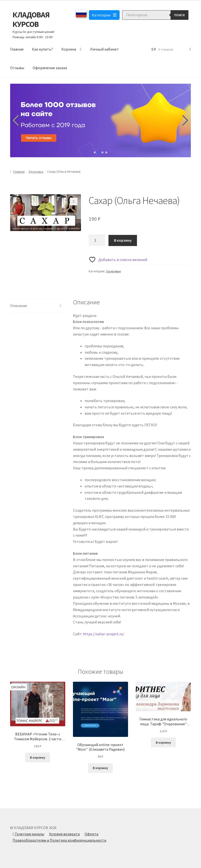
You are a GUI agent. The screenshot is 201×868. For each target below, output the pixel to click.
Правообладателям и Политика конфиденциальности (59, 840)
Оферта (91, 834)
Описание (19, 306)
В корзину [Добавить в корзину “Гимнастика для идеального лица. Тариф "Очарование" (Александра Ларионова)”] (163, 742)
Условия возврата (64, 834)
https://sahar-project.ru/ (104, 634)
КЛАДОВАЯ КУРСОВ (31, 19)
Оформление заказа (50, 68)
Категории (104, 15)
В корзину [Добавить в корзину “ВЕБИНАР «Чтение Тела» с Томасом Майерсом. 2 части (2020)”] (38, 757)
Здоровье (36, 172)
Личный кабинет (104, 49)
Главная (17, 49)
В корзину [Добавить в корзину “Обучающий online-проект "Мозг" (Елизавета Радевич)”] (100, 768)
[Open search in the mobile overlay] (155, 15)
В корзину (123, 240)
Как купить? (42, 49)
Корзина (69, 49)
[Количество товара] (97, 240)
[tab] (38, 306)
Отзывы (17, 68)
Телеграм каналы (28, 834)
